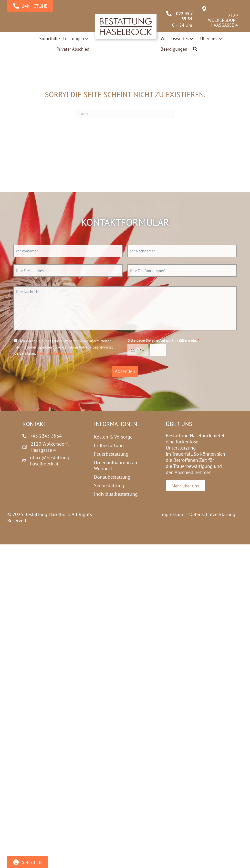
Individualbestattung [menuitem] (116, 494)
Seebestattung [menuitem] (109, 485)
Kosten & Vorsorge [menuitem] (113, 437)
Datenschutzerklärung (55, 353)
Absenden (125, 371)
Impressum (172, 514)
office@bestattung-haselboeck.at (51, 461)
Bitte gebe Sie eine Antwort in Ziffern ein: (163, 340)
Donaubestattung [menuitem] (112, 477)
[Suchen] (125, 114)
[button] (86, 39)
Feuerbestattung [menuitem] (111, 454)
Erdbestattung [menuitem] (109, 445)
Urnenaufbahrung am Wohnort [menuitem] (116, 465)
